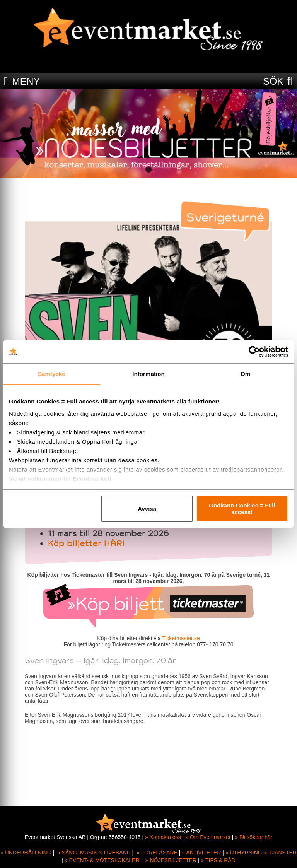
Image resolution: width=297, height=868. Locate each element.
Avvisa (147, 509)
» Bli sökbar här (253, 837)
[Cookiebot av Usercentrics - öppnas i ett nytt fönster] (254, 352)
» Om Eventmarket (208, 837)
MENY (26, 81)
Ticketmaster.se (181, 638)
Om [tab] (245, 374)
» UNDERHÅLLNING (26, 853)
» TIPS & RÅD (218, 860)
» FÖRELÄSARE (157, 853)
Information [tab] (148, 374)
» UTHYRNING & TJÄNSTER (261, 853)
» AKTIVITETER (201, 853)
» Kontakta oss (163, 837)
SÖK (273, 81)
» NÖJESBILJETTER (171, 860)
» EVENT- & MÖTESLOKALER (102, 860)
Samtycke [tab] (52, 374)
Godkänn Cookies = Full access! (242, 509)
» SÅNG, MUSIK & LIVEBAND (94, 853)
